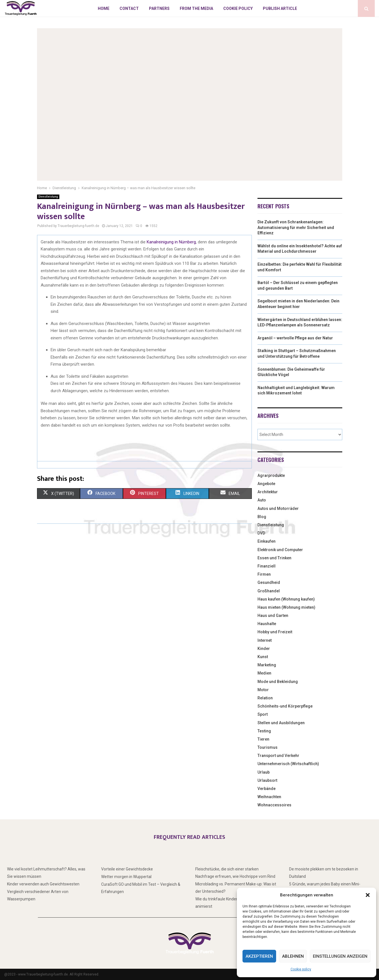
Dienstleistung (48, 197)
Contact (129, 8)
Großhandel (269, 591)
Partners (159, 8)
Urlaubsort (267, 780)
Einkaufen (267, 541)
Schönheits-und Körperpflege (285, 706)
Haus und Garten (273, 615)
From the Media (196, 8)
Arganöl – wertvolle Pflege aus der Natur (295, 338)
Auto (262, 500)
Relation (265, 698)
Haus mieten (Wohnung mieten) (286, 607)
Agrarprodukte (271, 475)
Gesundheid (269, 582)
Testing (264, 731)
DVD (261, 533)
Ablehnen (293, 956)
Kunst (263, 657)
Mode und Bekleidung (278, 682)
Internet (265, 640)
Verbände (267, 789)
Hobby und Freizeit (275, 632)
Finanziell (267, 566)
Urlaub (264, 772)
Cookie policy (301, 969)
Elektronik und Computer (280, 550)
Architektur (268, 492)
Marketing (267, 665)
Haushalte (267, 624)
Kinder (264, 649)
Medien (264, 673)
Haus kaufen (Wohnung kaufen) (286, 599)
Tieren (263, 739)
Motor (263, 690)
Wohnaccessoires (274, 805)
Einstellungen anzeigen (340, 956)
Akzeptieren (259, 956)
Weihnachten (269, 797)
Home (104, 8)
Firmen (264, 574)
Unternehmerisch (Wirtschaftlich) (288, 764)
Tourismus (268, 747)
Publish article (280, 8)
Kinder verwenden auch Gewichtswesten (43, 884)
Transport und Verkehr (278, 756)
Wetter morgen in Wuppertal (126, 877)
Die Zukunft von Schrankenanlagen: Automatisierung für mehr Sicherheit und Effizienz (296, 227)
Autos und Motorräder (278, 508)
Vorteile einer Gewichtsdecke (127, 869)
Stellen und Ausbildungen (281, 723)
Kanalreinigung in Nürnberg (171, 242)
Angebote (266, 484)
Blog (262, 517)
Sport (263, 714)
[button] (368, 895)
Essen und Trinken (274, 558)
